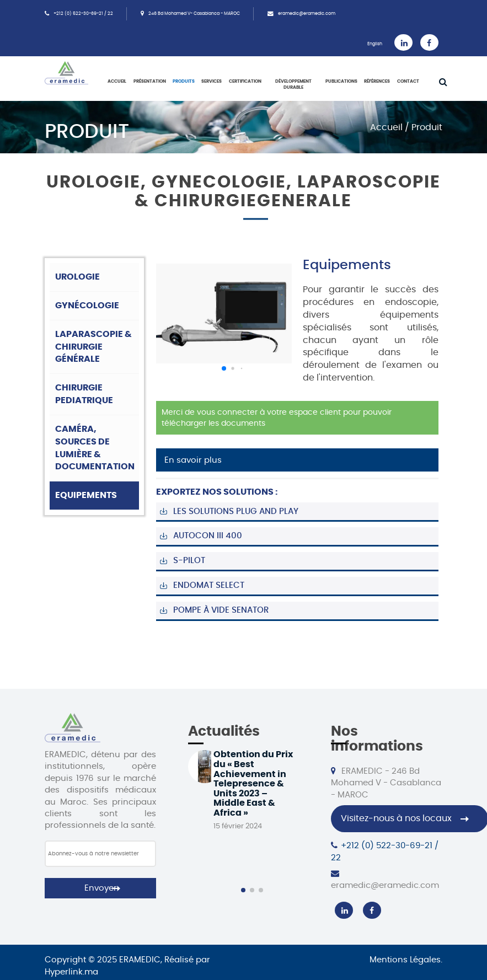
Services (212, 82)
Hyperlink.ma (71, 972)
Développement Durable (293, 85)
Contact (408, 82)
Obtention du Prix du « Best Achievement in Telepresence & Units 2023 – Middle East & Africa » (253, 784)
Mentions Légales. (406, 960)
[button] (224, 368)
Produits (184, 82)
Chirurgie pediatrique (84, 394)
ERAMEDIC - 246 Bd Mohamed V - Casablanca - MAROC (386, 783)
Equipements (86, 495)
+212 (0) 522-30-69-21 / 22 (83, 14)
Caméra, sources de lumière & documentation (95, 448)
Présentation (150, 82)
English (375, 44)
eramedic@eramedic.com (307, 14)
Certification (245, 82)
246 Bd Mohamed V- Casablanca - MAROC (194, 14)
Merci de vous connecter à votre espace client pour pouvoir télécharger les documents (277, 418)
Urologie (77, 277)
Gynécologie (87, 306)
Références (377, 82)
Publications (341, 82)
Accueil (117, 82)
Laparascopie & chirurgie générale (93, 347)
